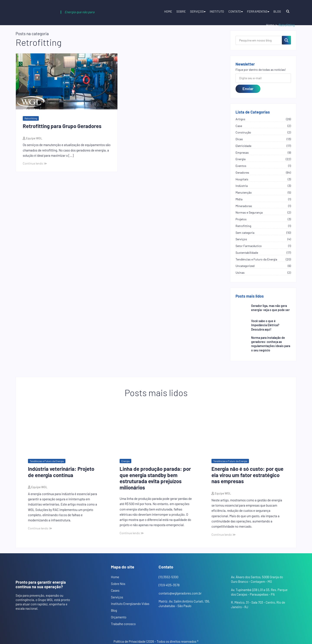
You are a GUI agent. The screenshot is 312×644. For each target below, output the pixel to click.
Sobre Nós (118, 584)
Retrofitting (31, 118)
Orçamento (119, 617)
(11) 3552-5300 (168, 577)
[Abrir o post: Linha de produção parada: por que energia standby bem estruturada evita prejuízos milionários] (156, 428)
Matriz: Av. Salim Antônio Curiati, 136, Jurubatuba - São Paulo (184, 604)
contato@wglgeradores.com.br (180, 593)
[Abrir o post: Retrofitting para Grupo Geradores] (67, 82)
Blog (277, 11)
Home (168, 11)
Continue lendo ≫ (35, 163)
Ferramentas (257, 11)
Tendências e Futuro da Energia (47, 461)
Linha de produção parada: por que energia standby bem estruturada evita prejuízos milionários (155, 478)
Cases (115, 590)
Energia (125, 461)
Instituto (217, 11)
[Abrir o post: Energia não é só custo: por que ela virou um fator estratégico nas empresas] (248, 428)
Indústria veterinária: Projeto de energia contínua (61, 472)
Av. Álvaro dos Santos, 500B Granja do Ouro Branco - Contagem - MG (257, 579)
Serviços (197, 11)
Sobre (181, 11)
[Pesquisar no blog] (286, 40)
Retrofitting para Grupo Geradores (62, 126)
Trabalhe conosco (123, 624)
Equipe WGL (34, 138)
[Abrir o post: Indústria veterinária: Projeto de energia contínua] (64, 428)
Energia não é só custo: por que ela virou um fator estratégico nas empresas (247, 475)
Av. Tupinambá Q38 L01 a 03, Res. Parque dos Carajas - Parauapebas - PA (259, 592)
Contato (235, 11)
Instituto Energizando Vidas (130, 604)
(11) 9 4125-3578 (169, 585)
